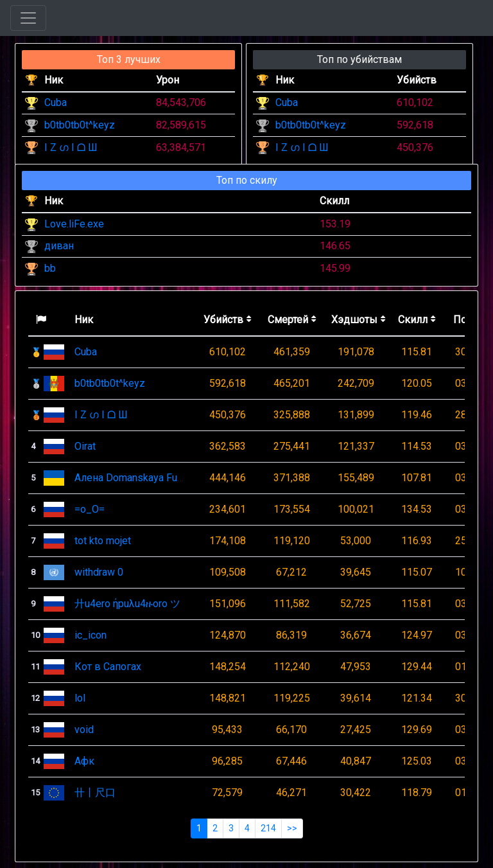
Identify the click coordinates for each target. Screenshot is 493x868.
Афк (84, 761)
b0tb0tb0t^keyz (80, 125)
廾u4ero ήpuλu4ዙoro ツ (127, 604)
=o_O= (90, 509)
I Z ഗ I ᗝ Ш (71, 147)
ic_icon (91, 635)
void (84, 730)
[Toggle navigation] (28, 18)
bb (50, 268)
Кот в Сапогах (108, 667)
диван (59, 246)
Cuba (56, 102)
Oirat (85, 446)
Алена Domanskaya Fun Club (140, 478)
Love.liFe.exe (74, 224)
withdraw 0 (99, 572)
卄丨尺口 (95, 793)
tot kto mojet (103, 541)
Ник (84, 320)
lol (80, 698)
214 (268, 828)
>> (292, 828)
